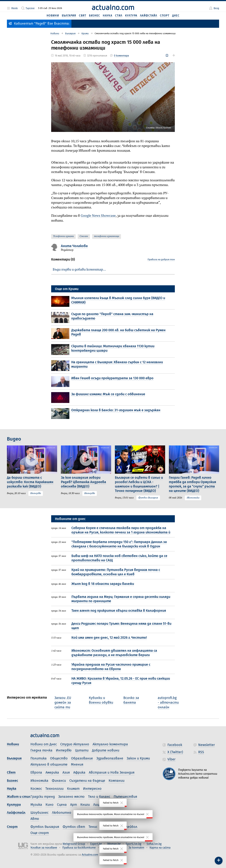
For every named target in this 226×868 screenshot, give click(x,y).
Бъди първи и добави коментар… (79, 270)
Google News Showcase (98, 216)
